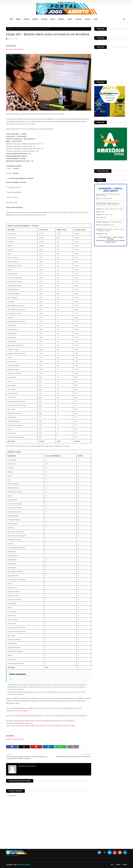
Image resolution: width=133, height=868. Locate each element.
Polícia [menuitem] (53, 19)
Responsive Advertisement (15, 49)
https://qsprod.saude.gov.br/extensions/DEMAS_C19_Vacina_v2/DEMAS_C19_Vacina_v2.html (43, 726)
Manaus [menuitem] (88, 19)
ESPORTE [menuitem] (35, 19)
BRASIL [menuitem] (18, 19)
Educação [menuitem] (44, 19)
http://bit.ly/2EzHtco (80, 716)
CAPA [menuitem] (11, 19)
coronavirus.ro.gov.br (21, 711)
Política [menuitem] (70, 19)
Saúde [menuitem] (95, 19)
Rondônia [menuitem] (61, 19)
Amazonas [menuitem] (79, 19)
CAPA (112, 865)
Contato (118, 865)
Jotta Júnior (31, 766)
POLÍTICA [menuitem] (26, 19)
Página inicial (11, 29)
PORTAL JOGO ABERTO (24, 865)
